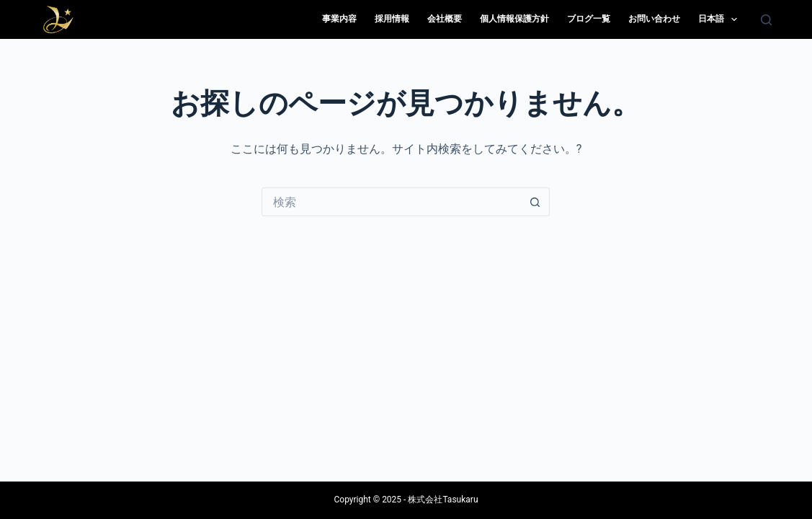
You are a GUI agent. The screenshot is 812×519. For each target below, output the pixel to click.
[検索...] (391, 202)
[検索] (766, 20)
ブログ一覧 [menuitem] (589, 19)
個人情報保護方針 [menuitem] (514, 19)
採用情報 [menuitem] (392, 19)
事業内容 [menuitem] (339, 19)
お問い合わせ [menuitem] (654, 19)
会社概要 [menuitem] (445, 19)
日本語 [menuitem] (720, 19)
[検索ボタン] (535, 202)
